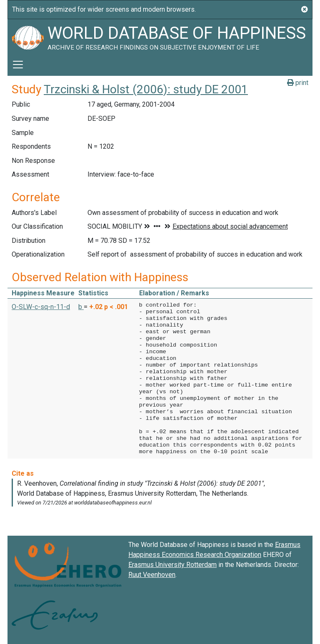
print (298, 83)
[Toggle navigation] (18, 65)
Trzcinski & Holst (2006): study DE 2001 (146, 89)
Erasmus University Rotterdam (172, 565)
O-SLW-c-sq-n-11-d (41, 307)
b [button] (81, 307)
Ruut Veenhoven (152, 575)
